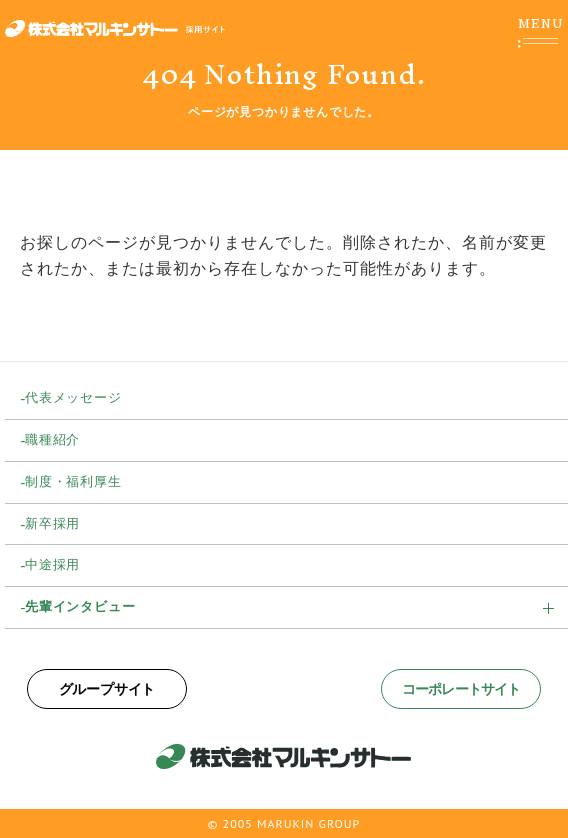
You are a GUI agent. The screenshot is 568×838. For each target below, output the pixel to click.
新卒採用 (52, 523)
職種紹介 (52, 439)
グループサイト (107, 689)
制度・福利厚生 (73, 481)
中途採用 (52, 564)
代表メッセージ (73, 397)
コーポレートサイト (461, 689)
